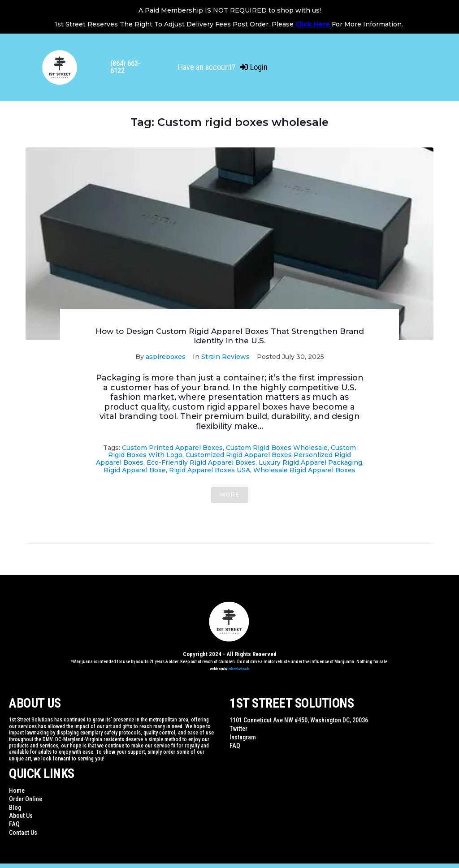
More (230, 494)
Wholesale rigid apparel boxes (304, 470)
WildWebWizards (239, 669)
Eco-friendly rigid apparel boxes (201, 462)
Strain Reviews (225, 357)
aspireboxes (166, 357)
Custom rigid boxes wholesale (277, 448)
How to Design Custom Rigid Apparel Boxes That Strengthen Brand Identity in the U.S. (230, 336)
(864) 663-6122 (126, 67)
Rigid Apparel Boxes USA (210, 470)
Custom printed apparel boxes (172, 448)
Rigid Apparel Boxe (135, 470)
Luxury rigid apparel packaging (310, 462)
